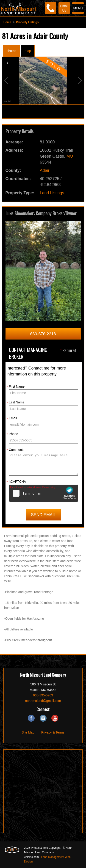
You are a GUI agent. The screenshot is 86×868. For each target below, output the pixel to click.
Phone (12, 434)
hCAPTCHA (16, 482)
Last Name (16, 403)
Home (7, 22)
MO (70, 156)
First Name (16, 387)
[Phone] (50, 8)
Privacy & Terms (53, 732)
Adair (45, 170)
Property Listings (27, 22)
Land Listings (52, 193)
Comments (16, 450)
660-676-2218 (43, 334)
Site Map (28, 732)
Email (12, 418)
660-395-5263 (43, 695)
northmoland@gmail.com (43, 701)
